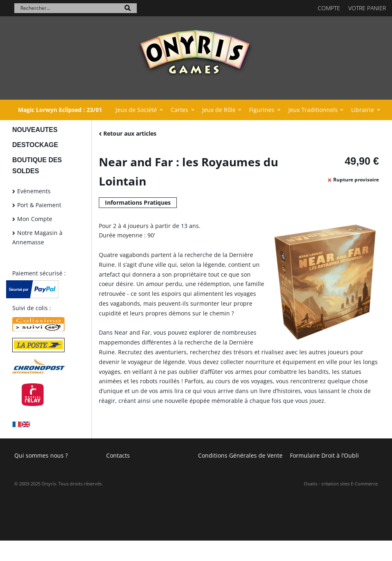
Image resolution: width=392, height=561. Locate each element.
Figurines (262, 110)
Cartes (179, 110)
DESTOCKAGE (35, 145)
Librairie (363, 110)
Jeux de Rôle (219, 110)
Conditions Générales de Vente (240, 455)
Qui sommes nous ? (41, 455)
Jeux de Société (136, 110)
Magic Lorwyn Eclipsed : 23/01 (60, 110)
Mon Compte (35, 219)
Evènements (34, 191)
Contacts (118, 455)
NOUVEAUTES (35, 130)
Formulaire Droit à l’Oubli (324, 455)
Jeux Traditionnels (313, 110)
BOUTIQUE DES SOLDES (37, 165)
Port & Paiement (39, 205)
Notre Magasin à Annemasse (37, 238)
